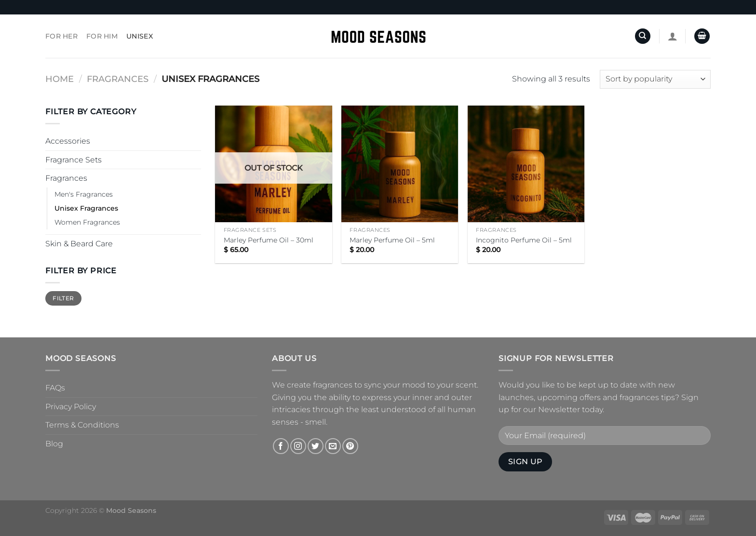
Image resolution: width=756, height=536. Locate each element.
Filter (63, 298)
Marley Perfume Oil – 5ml (392, 240)
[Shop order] (655, 79)
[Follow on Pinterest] (350, 446)
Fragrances (118, 79)
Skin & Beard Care (79, 244)
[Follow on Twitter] (316, 446)
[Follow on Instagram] (298, 446)
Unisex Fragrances (86, 208)
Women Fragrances (87, 222)
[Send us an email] (333, 446)
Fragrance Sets (74, 160)
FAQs (55, 388)
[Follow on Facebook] (281, 446)
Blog (54, 444)
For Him (102, 36)
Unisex (140, 36)
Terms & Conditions (82, 425)
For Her (61, 36)
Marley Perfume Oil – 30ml (269, 240)
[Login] (673, 36)
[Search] (643, 36)
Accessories (68, 141)
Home (60, 79)
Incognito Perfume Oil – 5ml (524, 240)
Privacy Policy (71, 407)
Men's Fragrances (84, 194)
